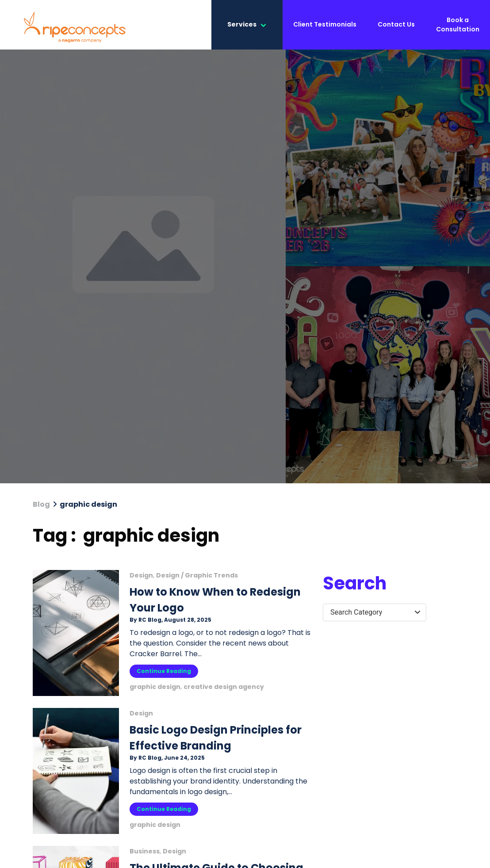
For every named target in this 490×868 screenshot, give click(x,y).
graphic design (155, 687)
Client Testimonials (325, 24)
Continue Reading (164, 671)
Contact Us (396, 24)
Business (145, 851)
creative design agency (224, 687)
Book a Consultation (458, 25)
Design (141, 575)
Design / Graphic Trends (197, 575)
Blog (41, 504)
